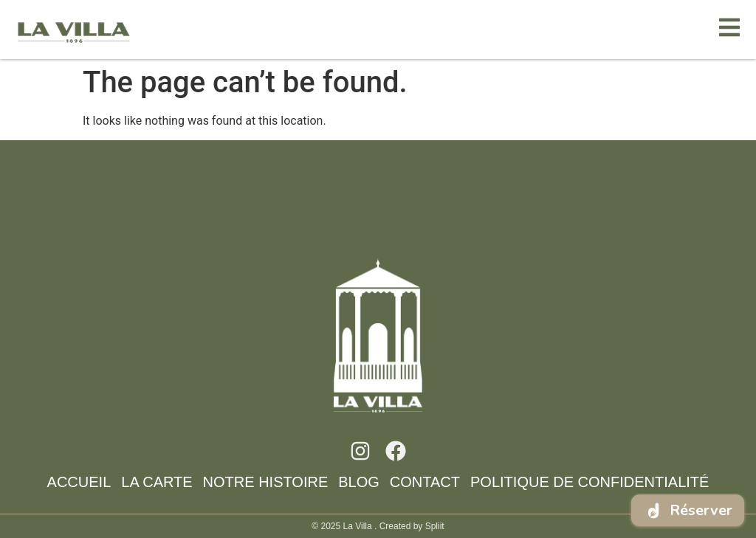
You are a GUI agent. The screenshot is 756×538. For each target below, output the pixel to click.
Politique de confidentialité (590, 482)
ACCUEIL (79, 482)
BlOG (359, 482)
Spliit (435, 526)
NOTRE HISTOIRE (266, 482)
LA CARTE (157, 482)
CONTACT (425, 482)
